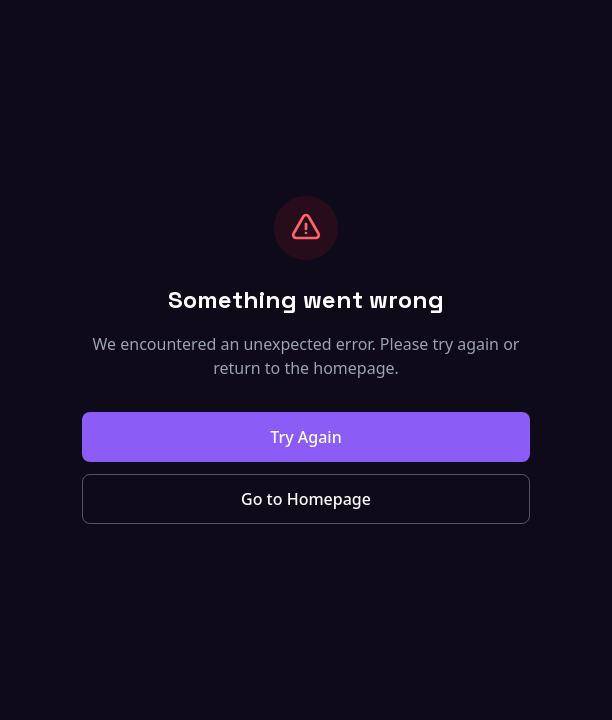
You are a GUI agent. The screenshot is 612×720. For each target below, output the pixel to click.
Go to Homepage (306, 499)
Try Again (305, 437)
